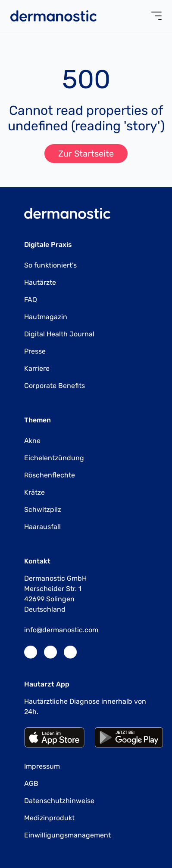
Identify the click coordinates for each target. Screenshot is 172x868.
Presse (35, 351)
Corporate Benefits (55, 386)
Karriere (37, 368)
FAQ (31, 300)
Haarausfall (42, 527)
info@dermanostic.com (61, 630)
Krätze (34, 492)
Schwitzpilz (43, 509)
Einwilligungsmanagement (67, 835)
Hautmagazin (46, 317)
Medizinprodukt (49, 818)
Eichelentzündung (54, 458)
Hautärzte (40, 282)
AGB (31, 783)
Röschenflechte (50, 475)
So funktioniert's (50, 265)
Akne (32, 441)
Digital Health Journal (59, 334)
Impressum (42, 766)
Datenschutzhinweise (59, 801)
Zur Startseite (86, 154)
